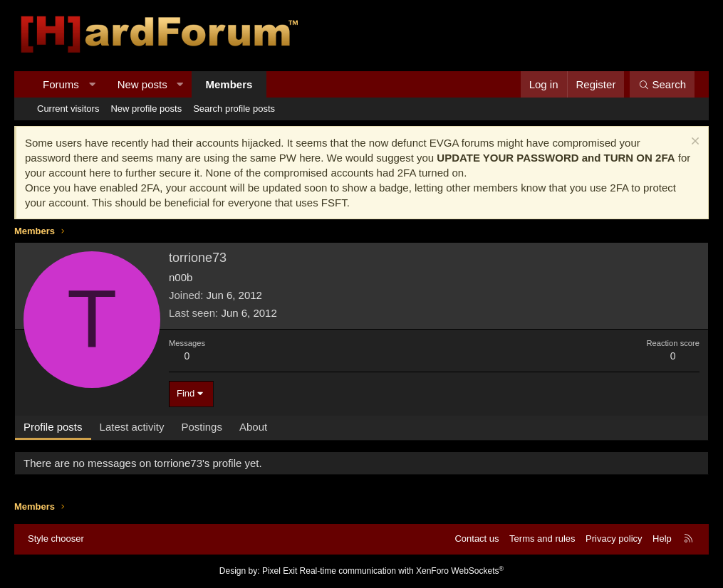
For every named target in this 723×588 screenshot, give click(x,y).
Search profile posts (234, 109)
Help (662, 539)
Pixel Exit (280, 571)
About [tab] (253, 427)
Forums (61, 84)
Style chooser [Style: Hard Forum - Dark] (56, 539)
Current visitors (68, 109)
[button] (92, 84)
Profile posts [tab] (53, 427)
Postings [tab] (202, 427)
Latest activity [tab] (132, 427)
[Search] (662, 84)
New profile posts (146, 109)
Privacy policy (614, 539)
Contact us (477, 539)
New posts (142, 84)
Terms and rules (542, 539)
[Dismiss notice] (693, 143)
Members (229, 84)
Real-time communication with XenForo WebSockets (402, 571)
